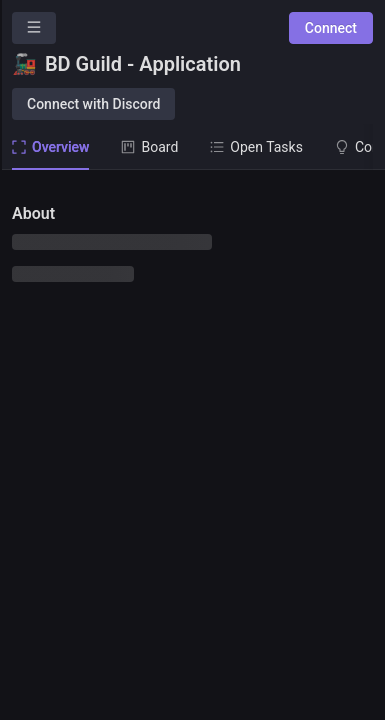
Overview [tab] (50, 147)
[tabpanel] (192, 445)
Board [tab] (149, 147)
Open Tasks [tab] (256, 147)
